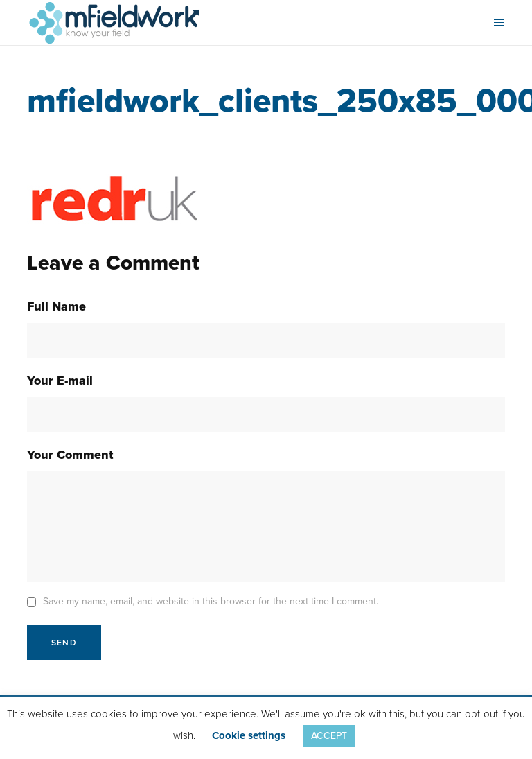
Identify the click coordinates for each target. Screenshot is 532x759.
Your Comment (70, 455)
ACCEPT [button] (329, 736)
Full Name (56, 306)
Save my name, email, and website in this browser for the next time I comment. (211, 601)
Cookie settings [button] (249, 735)
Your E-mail (60, 381)
